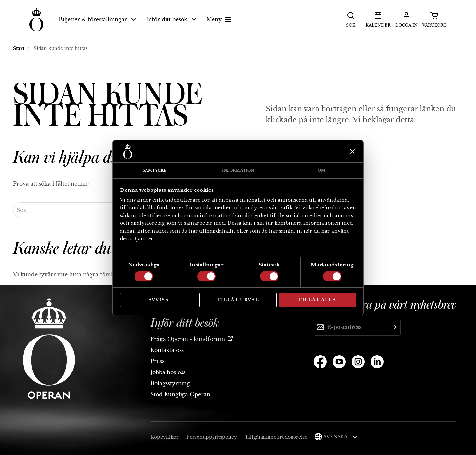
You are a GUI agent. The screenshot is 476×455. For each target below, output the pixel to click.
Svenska (340, 437)
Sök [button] (351, 19)
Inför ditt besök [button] (171, 19)
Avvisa (159, 300)
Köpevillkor (165, 437)
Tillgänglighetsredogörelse (276, 437)
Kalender (378, 19)
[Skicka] (394, 327)
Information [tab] (238, 170)
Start (19, 48)
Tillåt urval (238, 300)
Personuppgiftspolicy (212, 437)
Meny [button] (220, 19)
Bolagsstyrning (170, 383)
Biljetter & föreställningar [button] (97, 19)
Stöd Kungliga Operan (180, 394)
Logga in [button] (406, 19)
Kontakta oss (167, 350)
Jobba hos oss (168, 372)
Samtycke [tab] (155, 170)
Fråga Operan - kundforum (188, 339)
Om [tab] (321, 170)
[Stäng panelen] (351, 151)
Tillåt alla (317, 300)
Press (157, 361)
